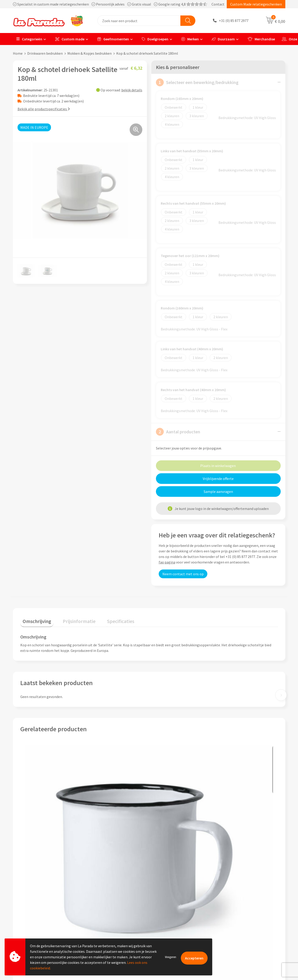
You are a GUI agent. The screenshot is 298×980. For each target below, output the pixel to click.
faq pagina (167, 549)
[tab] (35, 607)
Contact (218, 4)
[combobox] (139, 21)
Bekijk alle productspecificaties (44, 109)
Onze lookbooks (235, 916)
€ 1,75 (36, 832)
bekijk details (132, 90)
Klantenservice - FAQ (171, 887)
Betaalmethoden (168, 923)
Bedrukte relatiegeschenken (244, 908)
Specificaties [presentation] (109, 606)
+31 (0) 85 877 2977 (234, 21)
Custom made (70, 39)
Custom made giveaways (241, 887)
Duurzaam (223, 39)
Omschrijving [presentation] (35, 606)
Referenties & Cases (103, 895)
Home (18, 53)
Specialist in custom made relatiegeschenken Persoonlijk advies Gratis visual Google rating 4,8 (110, 4)
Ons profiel (96, 887)
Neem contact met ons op (183, 561)
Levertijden (164, 908)
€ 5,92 (165, 832)
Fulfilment (163, 930)
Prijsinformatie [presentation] (72, 606)
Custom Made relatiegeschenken (256, 4)
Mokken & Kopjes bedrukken (89, 53)
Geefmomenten (113, 39)
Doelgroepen (155, 39)
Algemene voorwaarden (106, 908)
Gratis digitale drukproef (174, 902)
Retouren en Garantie (172, 916)
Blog (226, 923)
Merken (190, 39)
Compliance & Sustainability (109, 902)
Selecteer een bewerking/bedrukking (197, 82)
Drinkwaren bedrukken (45, 53)
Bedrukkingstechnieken (241, 902)
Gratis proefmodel (169, 895)
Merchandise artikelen (240, 895)
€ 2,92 (225, 835)
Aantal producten (178, 432)
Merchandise (261, 39)
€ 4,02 (100, 832)
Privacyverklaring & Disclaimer (111, 916)
